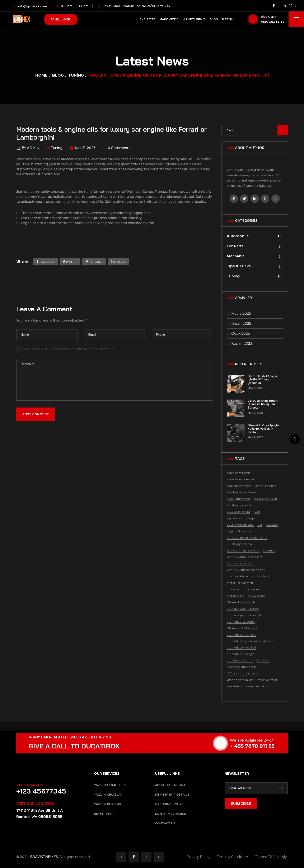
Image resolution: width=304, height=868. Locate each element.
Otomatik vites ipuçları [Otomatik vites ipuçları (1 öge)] (242, 602)
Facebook (45, 262)
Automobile (255, 236)
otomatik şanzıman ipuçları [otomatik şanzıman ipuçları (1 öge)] (245, 615)
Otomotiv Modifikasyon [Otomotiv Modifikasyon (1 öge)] (243, 628)
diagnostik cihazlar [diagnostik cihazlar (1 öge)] (239, 531)
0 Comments (117, 148)
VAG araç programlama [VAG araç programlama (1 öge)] (242, 673)
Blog (58, 75)
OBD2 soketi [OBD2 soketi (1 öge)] (257, 596)
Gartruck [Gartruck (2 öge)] (269, 550)
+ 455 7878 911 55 (260, 746)
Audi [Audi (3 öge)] (257, 512)
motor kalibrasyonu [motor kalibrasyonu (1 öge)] (240, 583)
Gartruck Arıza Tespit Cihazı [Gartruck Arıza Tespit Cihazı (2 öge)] (245, 557)
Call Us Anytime (31, 785)
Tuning (76, 75)
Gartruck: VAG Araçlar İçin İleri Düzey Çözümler (262, 380)
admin (33, 148)
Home (41, 75)
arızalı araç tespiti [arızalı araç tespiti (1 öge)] (265, 499)
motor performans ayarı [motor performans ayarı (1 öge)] (243, 589)
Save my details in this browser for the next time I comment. (69, 349)
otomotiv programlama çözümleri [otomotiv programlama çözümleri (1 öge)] (250, 641)
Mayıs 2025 (241, 313)
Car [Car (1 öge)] (260, 525)
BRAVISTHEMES (44, 857)
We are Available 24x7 (260, 740)
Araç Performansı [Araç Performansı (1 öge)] (238, 499)
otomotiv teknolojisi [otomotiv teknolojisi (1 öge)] (240, 654)
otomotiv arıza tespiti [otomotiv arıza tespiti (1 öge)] (241, 622)
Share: (22, 261)
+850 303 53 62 (272, 22)
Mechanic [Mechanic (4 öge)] (264, 576)
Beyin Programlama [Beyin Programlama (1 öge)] (240, 525)
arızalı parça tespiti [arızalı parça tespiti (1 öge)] (239, 505)
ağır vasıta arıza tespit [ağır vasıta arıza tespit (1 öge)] (241, 518)
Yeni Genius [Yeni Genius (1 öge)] (235, 686)
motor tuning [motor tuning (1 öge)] (236, 596)
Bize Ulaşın (269, 17)
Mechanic (255, 256)
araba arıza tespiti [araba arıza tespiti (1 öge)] (239, 473)
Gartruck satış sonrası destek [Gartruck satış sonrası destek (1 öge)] (246, 570)
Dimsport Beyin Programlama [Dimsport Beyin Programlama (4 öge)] (247, 537)
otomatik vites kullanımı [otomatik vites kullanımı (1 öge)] (243, 609)
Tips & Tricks (255, 266)
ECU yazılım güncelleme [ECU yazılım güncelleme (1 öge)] (243, 550)
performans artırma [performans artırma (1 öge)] (240, 660)
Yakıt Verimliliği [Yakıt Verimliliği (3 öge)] (268, 680)
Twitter (70, 262)
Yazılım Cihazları (109, 795)
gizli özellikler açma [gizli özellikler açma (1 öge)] (240, 576)
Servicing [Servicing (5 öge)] (263, 660)
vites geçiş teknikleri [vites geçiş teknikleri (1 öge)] (240, 680)
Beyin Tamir (104, 814)
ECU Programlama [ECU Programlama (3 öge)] (239, 544)
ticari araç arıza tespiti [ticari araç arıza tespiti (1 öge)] (241, 667)
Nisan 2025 (241, 323)
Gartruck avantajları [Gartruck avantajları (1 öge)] (240, 563)
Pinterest (94, 262)
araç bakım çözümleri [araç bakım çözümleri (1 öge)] (241, 492)
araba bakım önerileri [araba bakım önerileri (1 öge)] (241, 479)
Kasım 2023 (242, 343)
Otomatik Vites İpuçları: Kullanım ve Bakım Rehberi (264, 429)
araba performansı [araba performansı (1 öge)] (239, 486)
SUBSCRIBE (241, 804)
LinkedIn (119, 262)
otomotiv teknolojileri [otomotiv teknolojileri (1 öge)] (241, 647)
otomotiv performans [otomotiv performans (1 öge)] (241, 635)
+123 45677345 (41, 791)
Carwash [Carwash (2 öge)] (272, 525)
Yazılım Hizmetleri (110, 785)
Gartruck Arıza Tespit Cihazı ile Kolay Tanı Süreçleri (263, 404)
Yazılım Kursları (108, 804)
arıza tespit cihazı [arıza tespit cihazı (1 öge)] (238, 512)
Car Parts (255, 246)
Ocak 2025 (241, 333)
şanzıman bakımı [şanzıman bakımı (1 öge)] (257, 686)
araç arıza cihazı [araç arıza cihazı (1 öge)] (266, 486)
